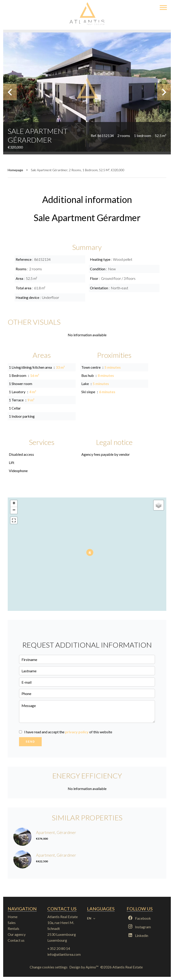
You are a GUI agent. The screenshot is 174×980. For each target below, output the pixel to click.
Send (30, 742)
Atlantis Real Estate (63, 917)
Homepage (15, 170)
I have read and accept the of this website (68, 732)
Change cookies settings (49, 967)
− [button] (14, 510)
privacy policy (77, 732)
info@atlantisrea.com (64, 954)
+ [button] (14, 504)
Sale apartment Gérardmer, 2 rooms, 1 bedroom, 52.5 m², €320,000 (78, 170)
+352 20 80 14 (59, 948)
